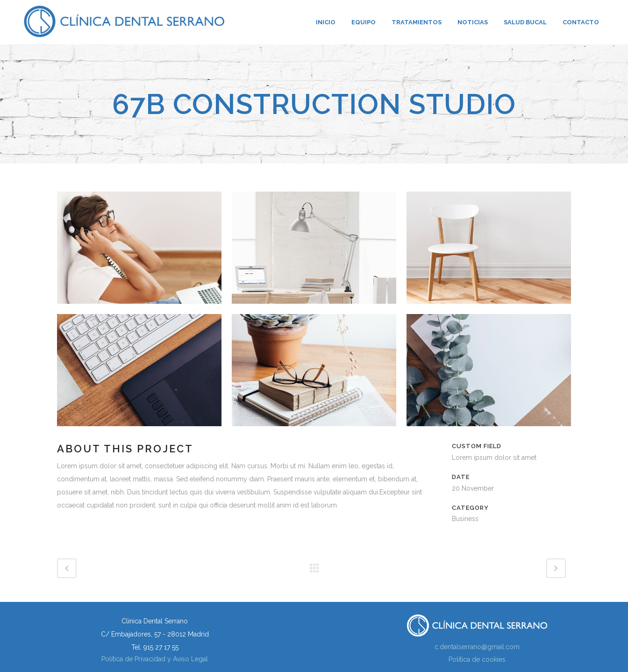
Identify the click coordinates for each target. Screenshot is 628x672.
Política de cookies (477, 659)
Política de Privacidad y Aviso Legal (155, 659)
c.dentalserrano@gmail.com (477, 647)
